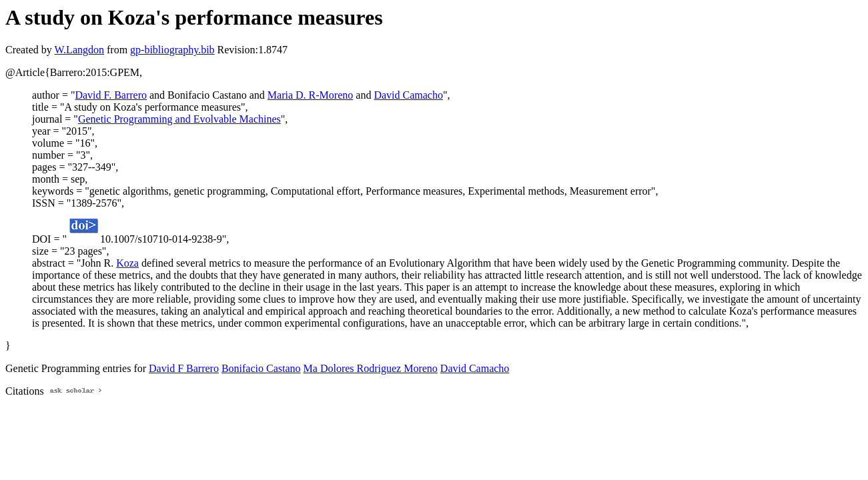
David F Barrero (184, 368)
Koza (127, 263)
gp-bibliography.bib (172, 50)
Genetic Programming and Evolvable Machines (179, 119)
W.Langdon (79, 50)
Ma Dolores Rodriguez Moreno (371, 368)
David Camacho (408, 95)
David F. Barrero (111, 95)
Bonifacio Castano (261, 368)
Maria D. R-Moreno (310, 95)
